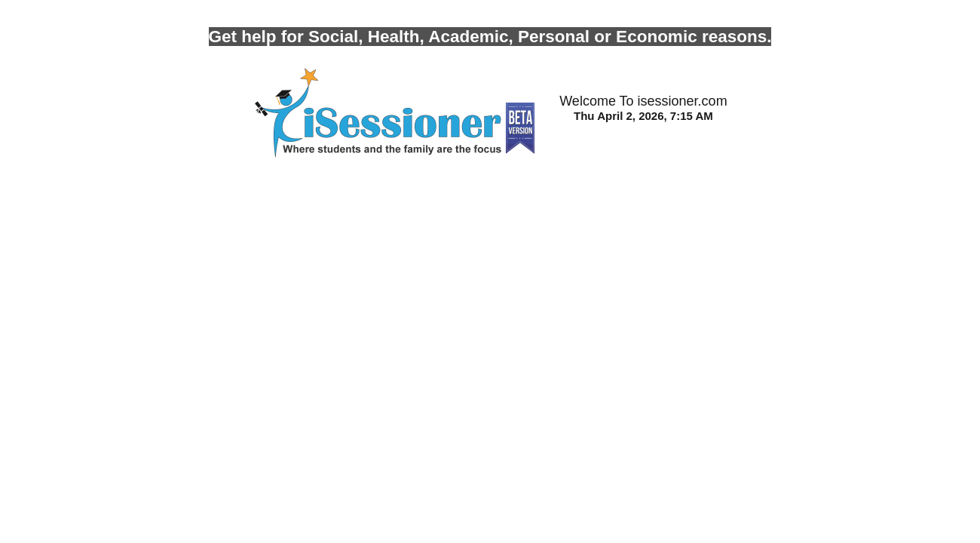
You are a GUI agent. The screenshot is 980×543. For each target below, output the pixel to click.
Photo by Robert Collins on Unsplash (100, 6)
